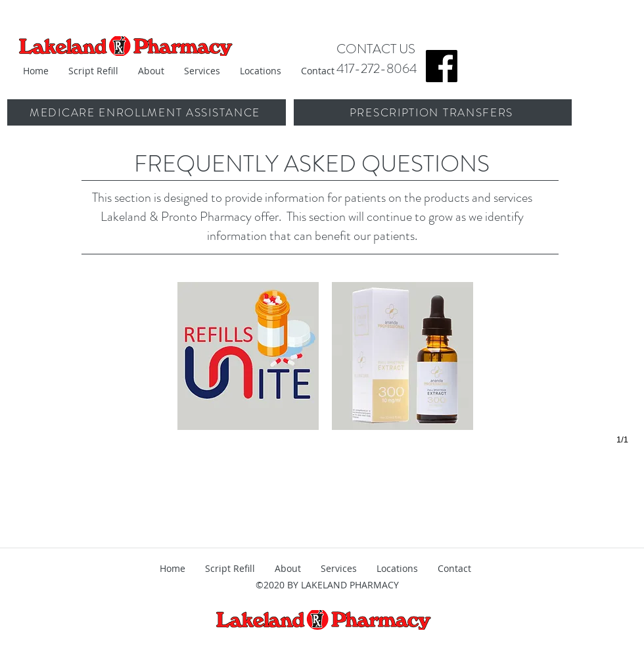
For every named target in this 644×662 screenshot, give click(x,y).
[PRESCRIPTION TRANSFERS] (433, 112)
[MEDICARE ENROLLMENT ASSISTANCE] (146, 112)
